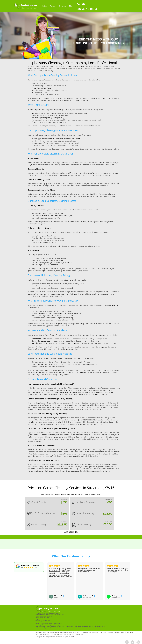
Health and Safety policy (42, 634)
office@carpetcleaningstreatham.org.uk (51, 623)
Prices (45, 6)
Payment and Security (72, 632)
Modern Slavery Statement (57, 632)
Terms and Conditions (57, 634)
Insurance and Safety (127, 632)
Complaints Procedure (113, 632)
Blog (71, 6)
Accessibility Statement (42, 632)
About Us (103, 632)
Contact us (62, 6)
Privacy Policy (80, 634)
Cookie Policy (96, 632)
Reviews (53, 6)
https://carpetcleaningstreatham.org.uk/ (50, 625)
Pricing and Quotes (85, 632)
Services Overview (69, 634)
